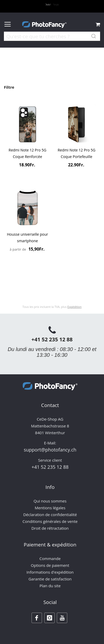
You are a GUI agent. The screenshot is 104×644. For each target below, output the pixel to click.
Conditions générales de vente (50, 521)
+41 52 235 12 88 (52, 339)
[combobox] (52, 40)
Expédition (75, 307)
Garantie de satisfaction (50, 579)
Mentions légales (50, 508)
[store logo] (44, 25)
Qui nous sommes (50, 501)
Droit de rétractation (50, 528)
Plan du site (50, 586)
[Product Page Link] (27, 125)
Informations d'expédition (50, 572)
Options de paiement (50, 565)
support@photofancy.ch (50, 450)
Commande (50, 558)
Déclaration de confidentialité (50, 515)
